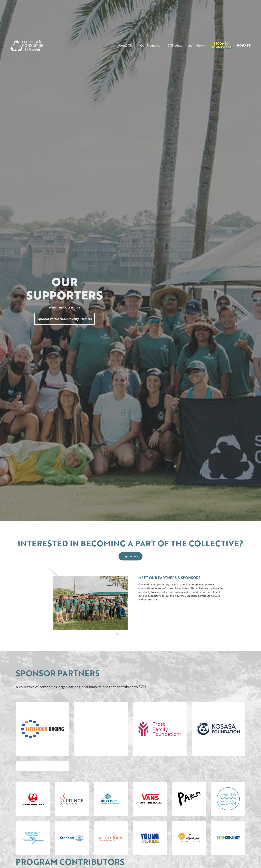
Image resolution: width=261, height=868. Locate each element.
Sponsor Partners (50, 319)
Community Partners (77, 319)
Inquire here (130, 556)
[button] (126, 45)
